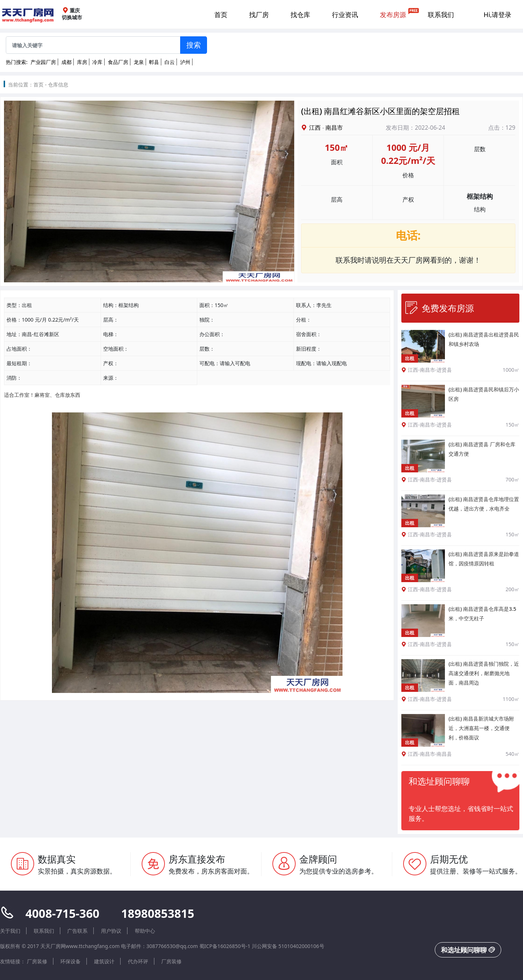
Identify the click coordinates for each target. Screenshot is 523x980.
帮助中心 (145, 931)
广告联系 (77, 931)
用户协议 (111, 931)
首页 (221, 15)
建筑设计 (104, 961)
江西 (315, 128)
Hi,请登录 (498, 15)
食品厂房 (118, 62)
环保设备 (70, 961)
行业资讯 (345, 15)
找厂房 (259, 15)
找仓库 (300, 15)
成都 (66, 62)
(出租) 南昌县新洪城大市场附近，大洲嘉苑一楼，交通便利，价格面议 (481, 728)
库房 (82, 62)
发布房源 (393, 15)
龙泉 (139, 62)
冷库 (97, 62)
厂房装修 (37, 961)
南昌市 (334, 128)
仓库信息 (58, 84)
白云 (170, 62)
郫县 (154, 62)
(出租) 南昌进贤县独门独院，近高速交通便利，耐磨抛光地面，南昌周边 (484, 673)
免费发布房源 (439, 308)
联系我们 (441, 15)
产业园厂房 (43, 62)
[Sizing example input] (93, 45)
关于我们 (10, 931)
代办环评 (138, 961)
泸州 (185, 62)
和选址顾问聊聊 (468, 950)
